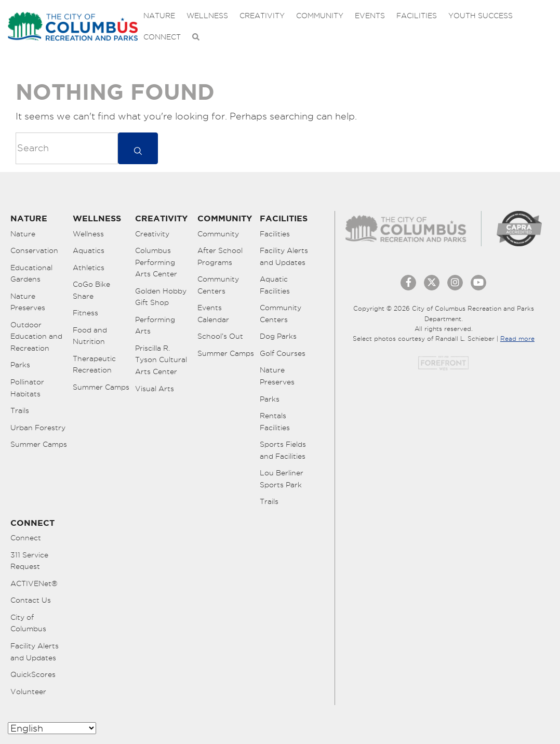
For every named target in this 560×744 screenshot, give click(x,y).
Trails (20, 410)
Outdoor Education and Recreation (36, 336)
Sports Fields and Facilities (283, 450)
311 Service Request (29, 561)
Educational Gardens (31, 274)
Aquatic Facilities (275, 285)
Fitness (85, 313)
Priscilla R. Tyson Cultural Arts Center (161, 360)
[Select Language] (52, 728)
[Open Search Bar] (196, 37)
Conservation (34, 250)
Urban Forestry (38, 428)
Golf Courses (283, 353)
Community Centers (218, 285)
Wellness (207, 16)
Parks (20, 365)
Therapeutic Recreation (94, 364)
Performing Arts (155, 325)
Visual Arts (155, 389)
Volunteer (28, 692)
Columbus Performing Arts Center (156, 262)
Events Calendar (213, 314)
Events (370, 16)
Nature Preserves (28, 302)
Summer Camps (39, 444)
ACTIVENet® (34, 583)
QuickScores (33, 674)
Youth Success (481, 16)
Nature (159, 16)
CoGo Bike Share (91, 290)
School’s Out (220, 336)
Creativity (262, 16)
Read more (517, 338)
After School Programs (220, 256)
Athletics (89, 268)
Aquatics (89, 250)
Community (320, 16)
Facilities (417, 16)
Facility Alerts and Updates (284, 256)
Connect (162, 37)
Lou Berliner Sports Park (282, 479)
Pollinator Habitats (27, 388)
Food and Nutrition (90, 336)
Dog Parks (278, 336)
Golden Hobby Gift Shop (161, 297)
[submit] (138, 148)
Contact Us (31, 600)
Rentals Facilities (275, 422)
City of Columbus (28, 623)
